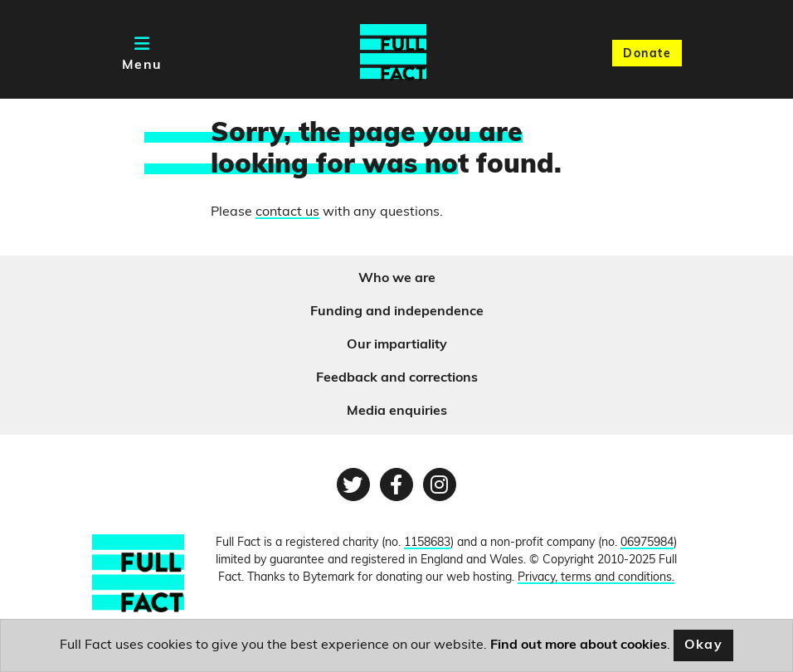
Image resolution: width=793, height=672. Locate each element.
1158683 (427, 543)
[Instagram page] (440, 485)
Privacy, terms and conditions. (596, 578)
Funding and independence (397, 312)
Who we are (397, 279)
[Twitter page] (353, 485)
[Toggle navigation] (142, 53)
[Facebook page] (396, 485)
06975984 (647, 543)
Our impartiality (397, 345)
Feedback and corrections (397, 378)
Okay (704, 645)
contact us (287, 212)
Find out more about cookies (579, 645)
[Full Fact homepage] (393, 53)
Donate (647, 54)
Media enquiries (397, 411)
